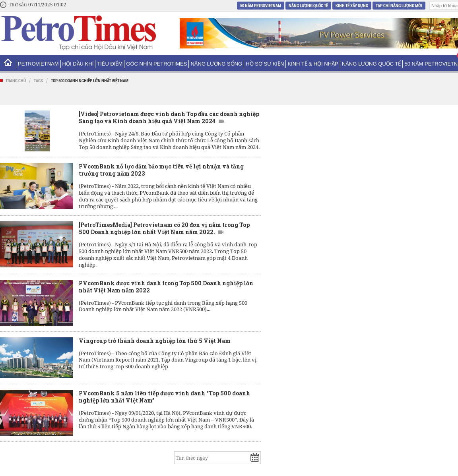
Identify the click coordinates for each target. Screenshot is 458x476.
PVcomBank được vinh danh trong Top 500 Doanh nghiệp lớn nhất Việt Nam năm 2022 (166, 287)
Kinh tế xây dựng (352, 5)
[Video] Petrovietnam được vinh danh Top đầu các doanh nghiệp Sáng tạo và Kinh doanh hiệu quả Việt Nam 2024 (169, 117)
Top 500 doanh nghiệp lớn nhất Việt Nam (90, 80)
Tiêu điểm (110, 64)
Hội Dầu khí (78, 64)
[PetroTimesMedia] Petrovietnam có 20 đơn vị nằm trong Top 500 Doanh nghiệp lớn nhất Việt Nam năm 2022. (164, 228)
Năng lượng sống (216, 64)
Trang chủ (16, 80)
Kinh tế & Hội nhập (313, 64)
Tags (38, 80)
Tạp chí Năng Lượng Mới (399, 5)
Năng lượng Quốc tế (308, 5)
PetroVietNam (38, 64)
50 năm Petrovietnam (261, 5)
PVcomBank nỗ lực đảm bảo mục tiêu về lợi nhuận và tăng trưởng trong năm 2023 (161, 170)
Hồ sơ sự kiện (265, 64)
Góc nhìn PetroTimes (156, 64)
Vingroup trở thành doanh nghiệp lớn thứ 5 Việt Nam (155, 341)
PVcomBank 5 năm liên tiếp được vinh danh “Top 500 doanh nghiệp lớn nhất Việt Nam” (164, 397)
